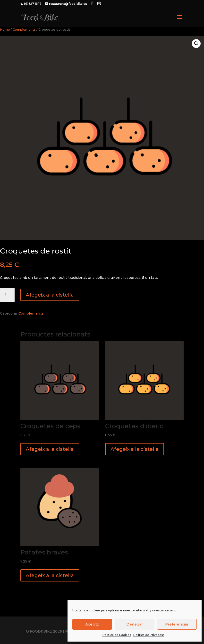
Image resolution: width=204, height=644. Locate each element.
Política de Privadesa (149, 635)
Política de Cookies (117, 635)
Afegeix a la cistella (50, 295)
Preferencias (177, 624)
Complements (24, 30)
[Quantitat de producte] (7, 295)
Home (5, 30)
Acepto (92, 624)
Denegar (135, 624)
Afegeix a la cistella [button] (50, 449)
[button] (196, 44)
